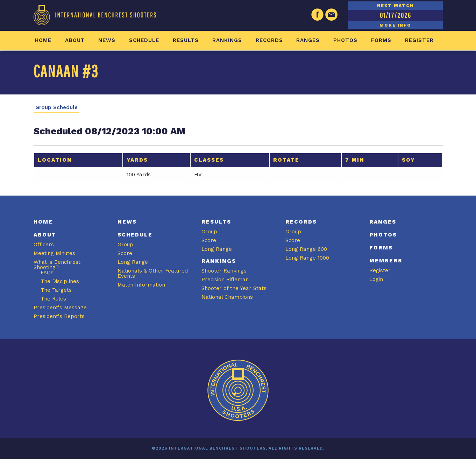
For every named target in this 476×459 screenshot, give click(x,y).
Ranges (308, 40)
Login (376, 279)
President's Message (60, 308)
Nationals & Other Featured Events (153, 273)
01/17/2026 (396, 15)
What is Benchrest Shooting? (57, 265)
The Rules (53, 299)
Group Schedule (56, 108)
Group (125, 245)
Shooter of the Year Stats (234, 288)
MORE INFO (395, 25)
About (75, 40)
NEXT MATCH (395, 6)
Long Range (133, 262)
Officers (44, 245)
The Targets (56, 290)
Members (386, 261)
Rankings (227, 40)
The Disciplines (60, 281)
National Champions (227, 297)
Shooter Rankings (224, 271)
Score (125, 253)
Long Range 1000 (307, 258)
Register (419, 40)
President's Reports (59, 316)
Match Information (141, 285)
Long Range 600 (306, 249)
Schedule (144, 40)
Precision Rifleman (225, 280)
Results (186, 40)
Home (43, 40)
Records (269, 40)
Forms (381, 40)
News (107, 40)
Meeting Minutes (54, 253)
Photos (345, 40)
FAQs (47, 273)
